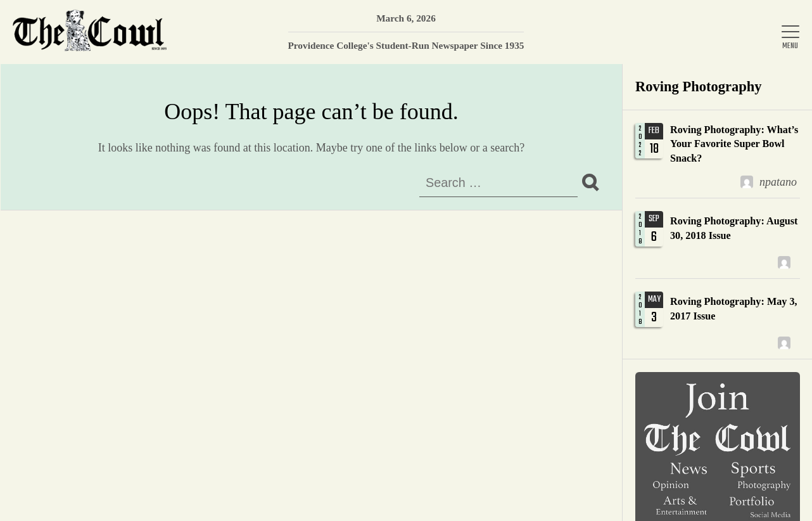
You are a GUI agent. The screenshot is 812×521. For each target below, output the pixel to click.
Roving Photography (698, 87)
